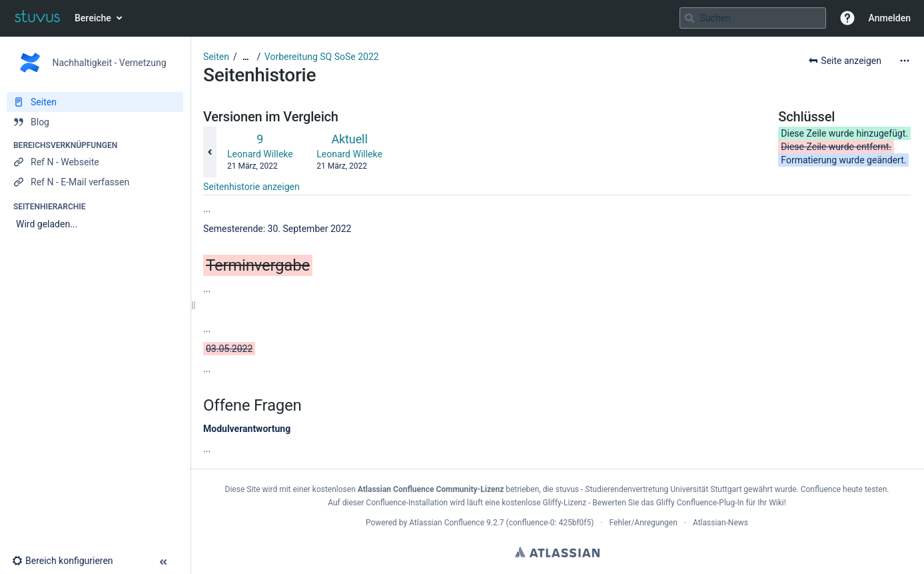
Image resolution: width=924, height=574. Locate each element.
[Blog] (95, 122)
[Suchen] (690, 18)
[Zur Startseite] (37, 18)
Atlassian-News (720, 523)
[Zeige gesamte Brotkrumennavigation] (246, 57)
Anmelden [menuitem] (890, 18)
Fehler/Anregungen (644, 523)
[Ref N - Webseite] (95, 162)
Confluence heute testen (844, 489)
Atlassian (557, 552)
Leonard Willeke (260, 154)
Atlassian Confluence (447, 523)
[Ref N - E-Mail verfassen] (95, 182)
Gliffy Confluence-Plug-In (701, 503)
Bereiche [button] (93, 18)
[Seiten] (95, 102)
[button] (847, 18)
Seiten (216, 57)
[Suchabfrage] (753, 18)
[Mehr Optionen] (905, 61)
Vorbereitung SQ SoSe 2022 (322, 57)
